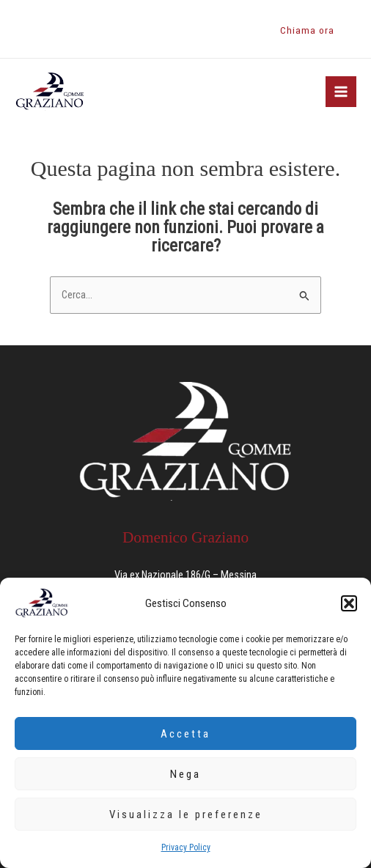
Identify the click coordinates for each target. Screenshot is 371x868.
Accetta (185, 734)
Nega (185, 774)
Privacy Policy (186, 847)
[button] (349, 603)
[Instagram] (43, 29)
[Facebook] (21, 29)
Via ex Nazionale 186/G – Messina (185, 575)
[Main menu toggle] (341, 92)
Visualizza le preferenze (186, 814)
